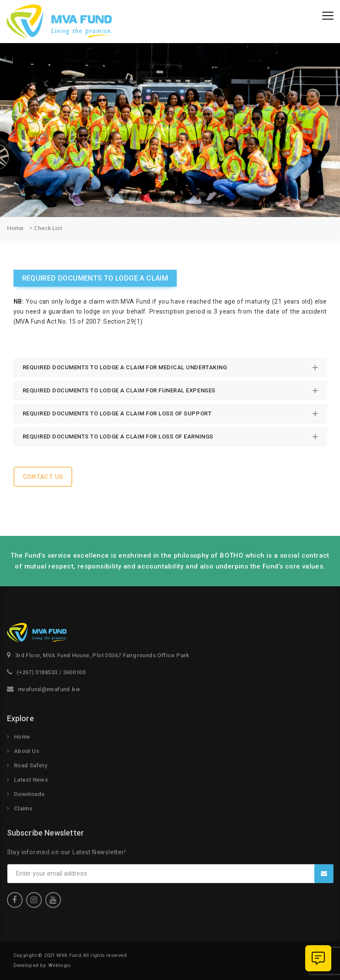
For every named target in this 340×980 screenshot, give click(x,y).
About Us (27, 751)
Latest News (31, 780)
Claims (23, 808)
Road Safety (30, 765)
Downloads (29, 794)
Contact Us (43, 477)
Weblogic (60, 965)
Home (22, 737)
